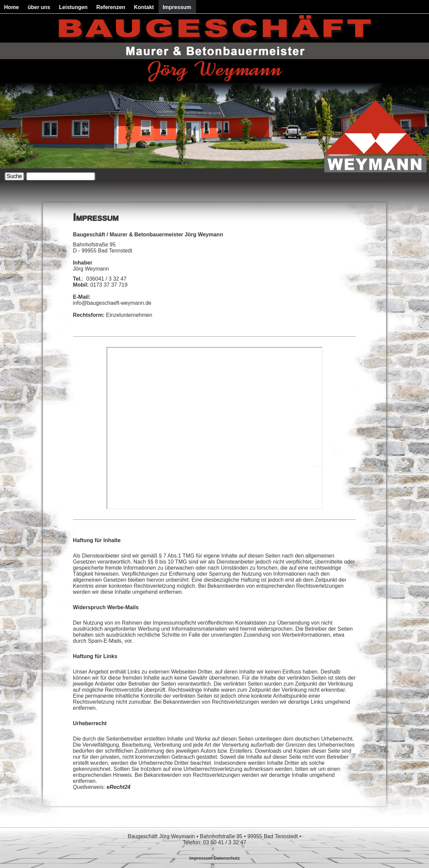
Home (11, 7)
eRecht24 (118, 787)
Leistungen (73, 7)
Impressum (177, 7)
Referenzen (111, 7)
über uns (39, 7)
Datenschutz (227, 858)
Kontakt (144, 7)
